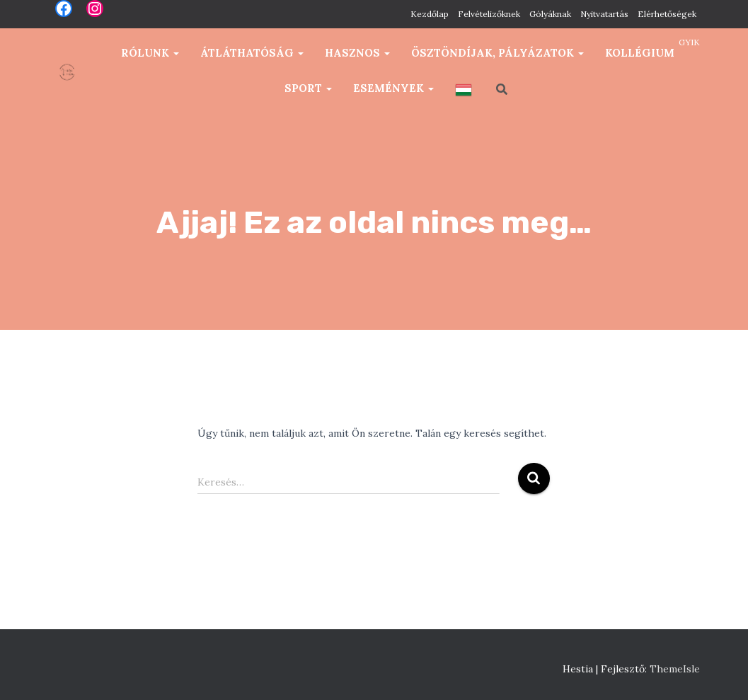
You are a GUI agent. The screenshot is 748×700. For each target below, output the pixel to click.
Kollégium (640, 53)
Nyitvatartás (604, 14)
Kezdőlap (430, 14)
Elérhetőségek (667, 14)
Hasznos (357, 53)
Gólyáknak (550, 14)
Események (393, 88)
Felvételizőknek (489, 14)
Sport (308, 88)
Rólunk (150, 53)
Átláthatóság (252, 53)
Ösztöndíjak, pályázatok (497, 53)
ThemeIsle (675, 669)
